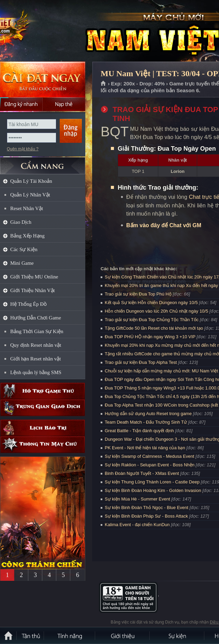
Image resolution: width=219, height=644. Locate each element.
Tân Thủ (31, 635)
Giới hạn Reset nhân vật (35, 359)
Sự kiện (177, 635)
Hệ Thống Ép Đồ (28, 304)
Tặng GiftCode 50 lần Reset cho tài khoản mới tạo (154, 328)
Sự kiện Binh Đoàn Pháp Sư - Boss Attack (146, 516)
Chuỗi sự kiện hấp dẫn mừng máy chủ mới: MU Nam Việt (161, 371)
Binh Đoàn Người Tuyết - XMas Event (142, 473)
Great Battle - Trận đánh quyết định (139, 431)
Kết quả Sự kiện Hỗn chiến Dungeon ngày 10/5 (151, 303)
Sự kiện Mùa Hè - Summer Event (137, 499)
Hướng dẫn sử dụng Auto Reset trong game (148, 414)
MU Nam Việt (49, 31)
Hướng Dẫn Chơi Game (36, 318)
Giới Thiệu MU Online (34, 277)
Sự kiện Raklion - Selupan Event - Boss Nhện (150, 465)
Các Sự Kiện (24, 249)
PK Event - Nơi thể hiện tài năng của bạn (145, 448)
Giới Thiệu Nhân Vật (33, 290)
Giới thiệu (123, 635)
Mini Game (22, 263)
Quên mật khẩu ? (23, 149)
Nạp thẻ (64, 104)
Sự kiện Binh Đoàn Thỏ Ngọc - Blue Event (147, 508)
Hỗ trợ (43, 391)
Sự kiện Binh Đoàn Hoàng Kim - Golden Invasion (153, 490)
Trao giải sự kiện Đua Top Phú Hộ (138, 294)
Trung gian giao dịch (43, 408)
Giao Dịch (21, 222)
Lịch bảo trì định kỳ (43, 428)
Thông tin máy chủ (43, 445)
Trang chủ (104, 84)
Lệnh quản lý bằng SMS (36, 372)
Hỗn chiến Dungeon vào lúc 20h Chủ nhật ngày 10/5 (156, 311)
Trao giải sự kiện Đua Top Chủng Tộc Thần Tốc (152, 320)
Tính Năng (70, 635)
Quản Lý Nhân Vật (30, 195)
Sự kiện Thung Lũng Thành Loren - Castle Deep (152, 482)
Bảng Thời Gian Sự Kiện (37, 331)
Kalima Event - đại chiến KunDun (138, 525)
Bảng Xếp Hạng (27, 236)
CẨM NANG (43, 163)
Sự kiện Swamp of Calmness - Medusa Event (149, 456)
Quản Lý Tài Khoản (31, 181)
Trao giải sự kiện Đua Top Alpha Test (141, 362)
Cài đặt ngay (43, 79)
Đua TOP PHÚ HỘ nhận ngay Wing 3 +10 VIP (150, 337)
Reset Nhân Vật (27, 208)
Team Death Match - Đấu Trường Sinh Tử (146, 422)
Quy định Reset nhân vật (36, 345)
